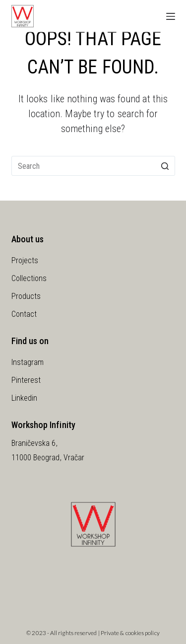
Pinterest (26, 380)
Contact (24, 314)
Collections (29, 278)
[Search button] (165, 166)
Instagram (28, 362)
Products (26, 296)
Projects (25, 260)
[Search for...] (93, 166)
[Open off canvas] (171, 16)
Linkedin (25, 398)
